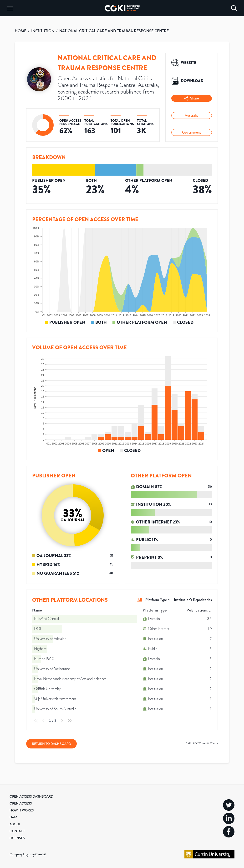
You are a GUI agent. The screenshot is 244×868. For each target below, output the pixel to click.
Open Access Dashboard (31, 796)
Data (13, 817)
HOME (20, 31)
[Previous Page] (44, 721)
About (15, 824)
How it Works (22, 810)
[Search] (234, 8)
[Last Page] (70, 721)
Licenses (17, 838)
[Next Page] (62, 721)
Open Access (21, 803)
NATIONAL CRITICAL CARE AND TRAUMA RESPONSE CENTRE (114, 31)
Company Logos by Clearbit (28, 854)
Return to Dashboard (51, 744)
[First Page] (36, 721)
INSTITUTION (43, 31)
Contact (17, 831)
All (140, 600)
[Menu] (10, 8)
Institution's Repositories (193, 600)
